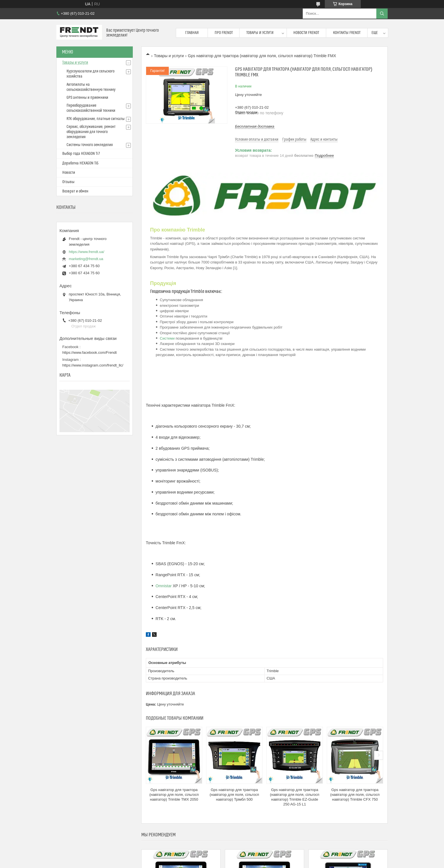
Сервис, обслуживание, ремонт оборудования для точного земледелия (91, 132)
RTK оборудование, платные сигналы (96, 119)
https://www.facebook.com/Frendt (89, 352)
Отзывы (68, 182)
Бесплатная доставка (255, 126)
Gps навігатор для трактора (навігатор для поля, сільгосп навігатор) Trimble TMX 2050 (174, 795)
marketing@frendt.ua (86, 259)
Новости (69, 173)
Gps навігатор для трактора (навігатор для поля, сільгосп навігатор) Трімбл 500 (234, 795)
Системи (167, 338)
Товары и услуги (260, 33)
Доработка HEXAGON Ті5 (80, 163)
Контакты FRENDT (347, 33)
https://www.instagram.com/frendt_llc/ (93, 365)
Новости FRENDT (306, 33)
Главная (192, 33)
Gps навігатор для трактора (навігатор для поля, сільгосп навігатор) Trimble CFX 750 (355, 795)
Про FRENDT (224, 33)
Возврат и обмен (75, 191)
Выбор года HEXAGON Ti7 (81, 154)
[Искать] (382, 14)
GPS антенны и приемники (87, 98)
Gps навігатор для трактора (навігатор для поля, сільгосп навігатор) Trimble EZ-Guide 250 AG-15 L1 (294, 797)
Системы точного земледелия (90, 145)
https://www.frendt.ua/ (87, 252)
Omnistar (164, 586)
